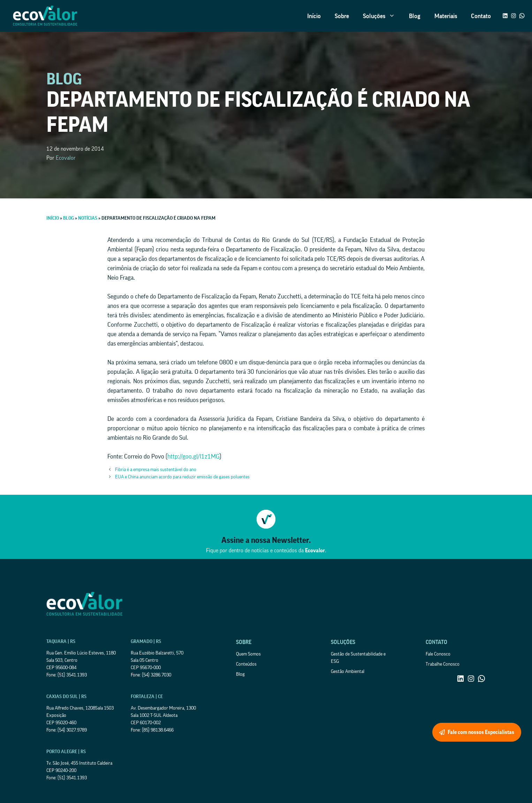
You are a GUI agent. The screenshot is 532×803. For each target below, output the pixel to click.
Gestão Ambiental (348, 672)
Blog (415, 16)
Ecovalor (66, 158)
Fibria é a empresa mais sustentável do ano (156, 470)
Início (314, 16)
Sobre (342, 16)
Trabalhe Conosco (443, 664)
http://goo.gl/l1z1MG (193, 456)
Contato (481, 16)
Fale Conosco (438, 654)
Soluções (382, 16)
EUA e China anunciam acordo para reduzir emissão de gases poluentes (182, 477)
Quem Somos (248, 654)
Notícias (88, 218)
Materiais (446, 16)
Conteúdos (246, 664)
